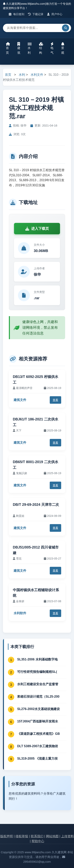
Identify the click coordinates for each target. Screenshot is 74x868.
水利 (30, 48)
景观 (63, 48)
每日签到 (16, 14)
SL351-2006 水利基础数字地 (37, 659)
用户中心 (55, 14)
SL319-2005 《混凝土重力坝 (37, 759)
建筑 (19, 48)
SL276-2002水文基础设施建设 (38, 709)
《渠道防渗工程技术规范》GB (38, 734)
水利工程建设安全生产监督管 (38, 684)
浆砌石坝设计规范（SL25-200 (38, 697)
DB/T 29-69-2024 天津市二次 (36, 505)
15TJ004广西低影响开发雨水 (38, 721)
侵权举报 (22, 836)
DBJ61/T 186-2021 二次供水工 (36, 422)
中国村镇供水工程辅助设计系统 (36, 593)
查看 (55, 400)
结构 (41, 48)
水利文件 (37, 75)
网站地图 (52, 836)
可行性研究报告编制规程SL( (37, 672)
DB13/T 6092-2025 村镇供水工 (36, 380)
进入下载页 (37, 229)
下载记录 (36, 14)
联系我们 (37, 836)
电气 (52, 48)
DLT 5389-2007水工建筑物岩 (38, 746)
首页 (8, 48)
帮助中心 (38, 841)
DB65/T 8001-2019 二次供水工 (36, 465)
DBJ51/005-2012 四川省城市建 (36, 550)
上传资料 (67, 836)
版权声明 (7, 836)
